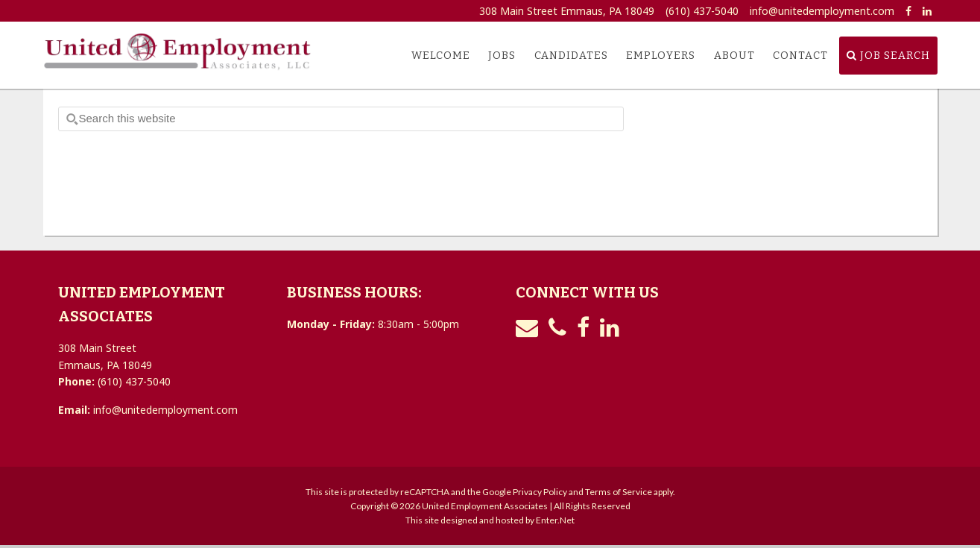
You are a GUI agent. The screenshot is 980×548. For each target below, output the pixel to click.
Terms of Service (619, 492)
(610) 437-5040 (702, 11)
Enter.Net (555, 520)
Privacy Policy (540, 492)
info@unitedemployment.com (822, 11)
